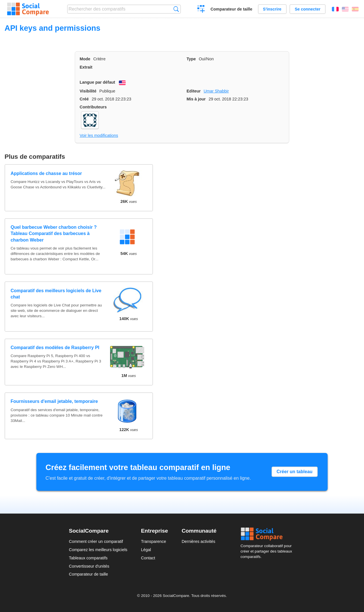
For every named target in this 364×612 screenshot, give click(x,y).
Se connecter (307, 9)
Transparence (154, 541)
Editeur (194, 91)
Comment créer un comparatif (96, 541)
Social (268, 534)
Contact (148, 558)
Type (191, 59)
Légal (146, 550)
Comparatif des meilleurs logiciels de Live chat (56, 294)
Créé (84, 99)
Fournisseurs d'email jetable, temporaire (54, 401)
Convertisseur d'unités (89, 566)
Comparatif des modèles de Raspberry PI (55, 348)
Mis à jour (196, 99)
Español (355, 9)
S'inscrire (272, 9)
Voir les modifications (99, 135)
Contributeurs (93, 107)
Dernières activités (198, 541)
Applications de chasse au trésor (46, 173)
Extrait (86, 67)
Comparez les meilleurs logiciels (98, 550)
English (345, 9)
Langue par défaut (97, 82)
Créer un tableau (295, 472)
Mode (85, 59)
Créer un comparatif (201, 10)
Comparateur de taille (231, 9)
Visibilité (88, 91)
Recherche (176, 9)
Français (335, 9)
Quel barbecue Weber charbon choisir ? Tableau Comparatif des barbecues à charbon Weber (54, 234)
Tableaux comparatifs (88, 558)
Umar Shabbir (216, 91)
